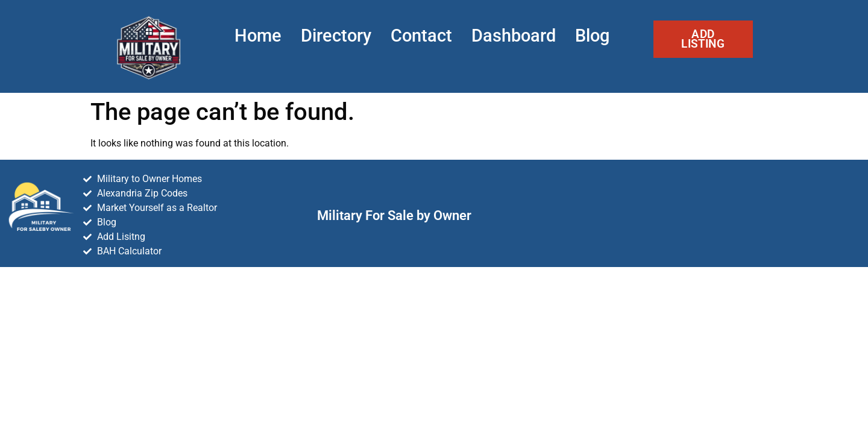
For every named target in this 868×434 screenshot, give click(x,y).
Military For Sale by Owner (394, 215)
